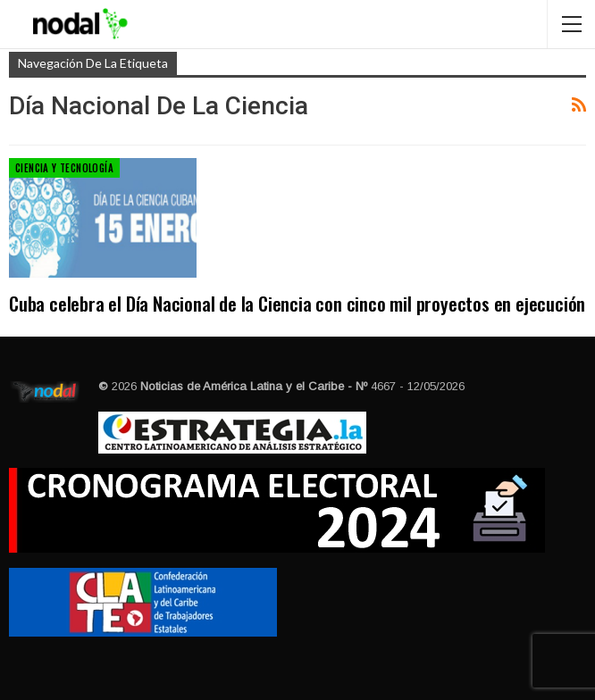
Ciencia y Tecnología (64, 168)
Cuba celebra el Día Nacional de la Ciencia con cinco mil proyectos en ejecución (297, 303)
